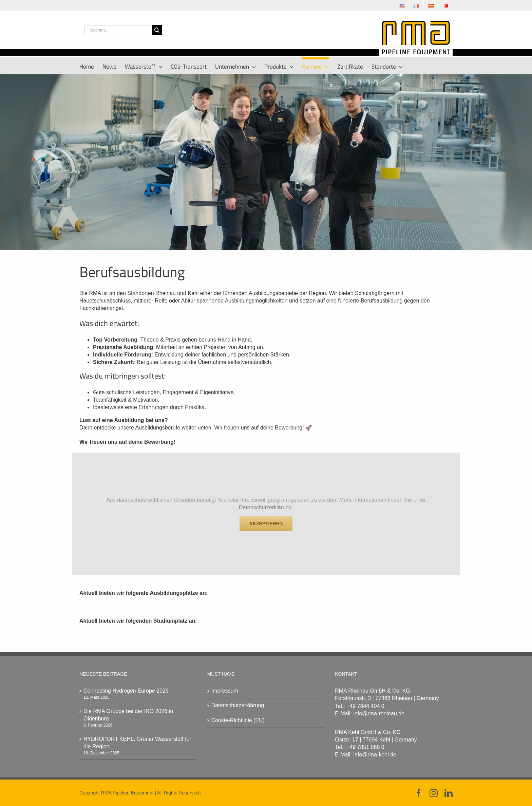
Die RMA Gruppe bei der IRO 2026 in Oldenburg (128, 715)
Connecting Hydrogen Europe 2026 (126, 691)
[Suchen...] (118, 30)
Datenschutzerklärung (265, 507)
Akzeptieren (266, 524)
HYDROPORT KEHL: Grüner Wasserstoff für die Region (137, 743)
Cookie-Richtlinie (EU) (238, 720)
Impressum (225, 691)
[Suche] (157, 30)
